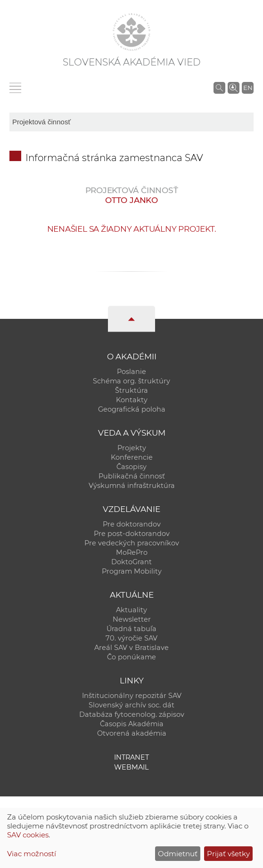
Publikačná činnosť (132, 476)
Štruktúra (131, 390)
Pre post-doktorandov (132, 534)
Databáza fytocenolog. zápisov (132, 714)
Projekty (132, 448)
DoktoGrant (131, 562)
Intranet (131, 757)
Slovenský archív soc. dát (131, 705)
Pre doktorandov (132, 524)
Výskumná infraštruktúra (132, 486)
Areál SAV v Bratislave (131, 648)
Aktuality (131, 610)
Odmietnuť (178, 854)
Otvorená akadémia (132, 733)
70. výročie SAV (131, 638)
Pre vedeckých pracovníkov (132, 543)
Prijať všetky (228, 854)
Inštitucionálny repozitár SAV (132, 696)
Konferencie (132, 457)
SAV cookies (28, 835)
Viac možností (32, 854)
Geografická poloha (132, 409)
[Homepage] (131, 32)
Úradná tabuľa (131, 629)
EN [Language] (248, 88)
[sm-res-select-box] (131, 122)
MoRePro (132, 552)
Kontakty (132, 400)
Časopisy (131, 467)
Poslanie (131, 372)
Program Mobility (132, 571)
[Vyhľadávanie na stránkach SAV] (219, 88)
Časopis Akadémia (132, 724)
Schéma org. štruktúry (131, 381)
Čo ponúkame (131, 657)
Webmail (131, 767)
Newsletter (132, 619)
